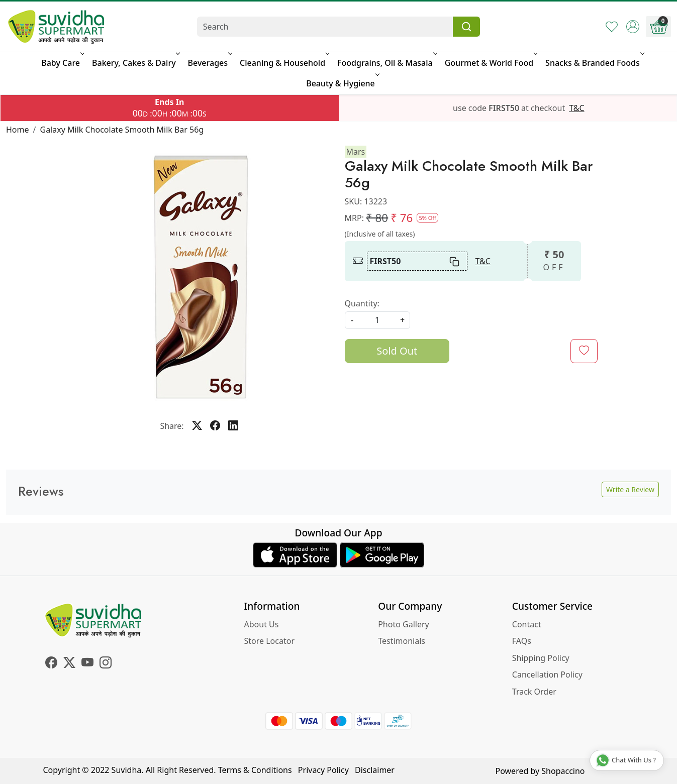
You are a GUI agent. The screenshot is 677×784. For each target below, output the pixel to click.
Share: (172, 426)
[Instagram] (106, 664)
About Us (262, 624)
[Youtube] (87, 664)
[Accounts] (633, 27)
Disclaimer (375, 770)
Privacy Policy (323, 770)
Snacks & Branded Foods (594, 63)
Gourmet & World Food (490, 63)
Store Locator (270, 641)
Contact (527, 624)
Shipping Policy (541, 658)
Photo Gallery (404, 624)
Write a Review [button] (630, 489)
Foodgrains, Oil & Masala (386, 63)
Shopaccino (563, 771)
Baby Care (62, 63)
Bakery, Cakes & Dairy (135, 63)
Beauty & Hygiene (342, 83)
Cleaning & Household (284, 63)
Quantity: (362, 303)
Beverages (209, 63)
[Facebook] (51, 664)
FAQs (522, 641)
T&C (576, 108)
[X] (69, 664)
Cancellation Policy (547, 675)
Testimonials (402, 641)
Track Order (534, 692)
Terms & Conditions (255, 770)
